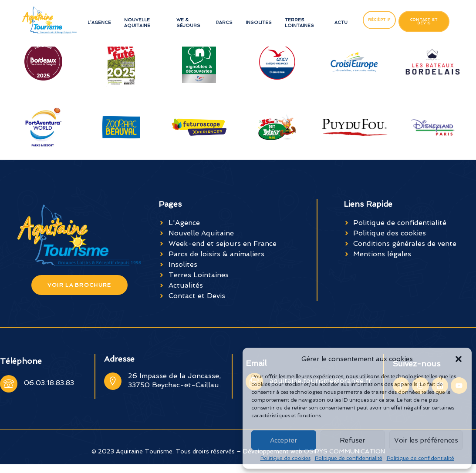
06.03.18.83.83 (49, 383)
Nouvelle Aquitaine (137, 23)
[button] (459, 359)
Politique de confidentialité (349, 458)
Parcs (224, 22)
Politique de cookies (285, 458)
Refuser (353, 440)
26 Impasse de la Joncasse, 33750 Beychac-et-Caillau (174, 380)
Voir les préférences (426, 440)
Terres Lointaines (299, 23)
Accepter (284, 440)
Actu (341, 22)
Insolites (259, 22)
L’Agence (99, 22)
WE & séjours (188, 23)
